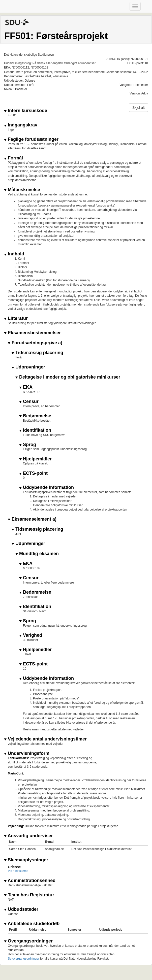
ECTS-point (33, 473)
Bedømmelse (35, 416)
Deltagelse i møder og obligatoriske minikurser (68, 377)
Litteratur (16, 318)
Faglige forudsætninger (31, 139)
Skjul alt (139, 108)
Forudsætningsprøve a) (35, 343)
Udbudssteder (21, 909)
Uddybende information (47, 487)
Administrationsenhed (30, 881)
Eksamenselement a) (32, 519)
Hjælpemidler (35, 459)
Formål (13, 158)
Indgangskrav (21, 125)
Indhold (14, 254)
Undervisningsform (27, 753)
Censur (29, 402)
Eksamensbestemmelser (32, 333)
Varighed (31, 635)
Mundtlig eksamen (37, 554)
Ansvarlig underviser (28, 836)
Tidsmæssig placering (37, 353)
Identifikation (35, 430)
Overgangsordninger (28, 941)
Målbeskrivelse (22, 190)
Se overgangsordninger (24, 959)
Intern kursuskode (26, 111)
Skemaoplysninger (26, 860)
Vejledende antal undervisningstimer (45, 739)
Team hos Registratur (29, 895)
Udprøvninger (28, 367)
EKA (26, 387)
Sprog (28, 445)
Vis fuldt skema (18, 871)
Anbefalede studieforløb (32, 924)
